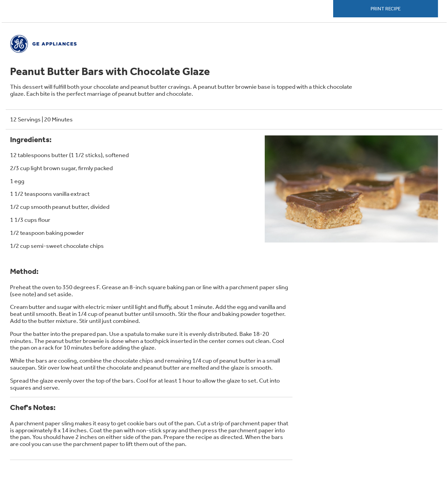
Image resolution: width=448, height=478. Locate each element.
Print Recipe (386, 9)
